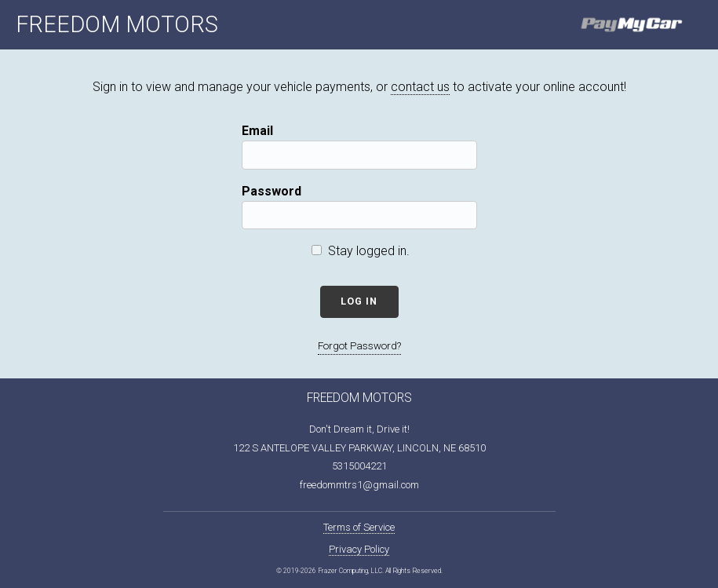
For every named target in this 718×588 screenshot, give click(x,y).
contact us (420, 87)
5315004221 (359, 466)
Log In (359, 301)
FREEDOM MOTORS (117, 24)
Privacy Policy (359, 549)
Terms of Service (359, 527)
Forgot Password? (359, 346)
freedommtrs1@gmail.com (359, 485)
